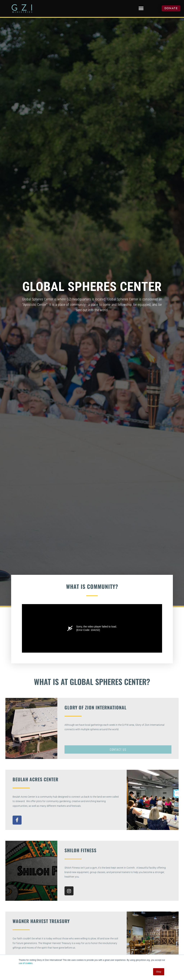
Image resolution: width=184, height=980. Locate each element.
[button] (141, 8)
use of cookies (26, 963)
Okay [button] (159, 972)
